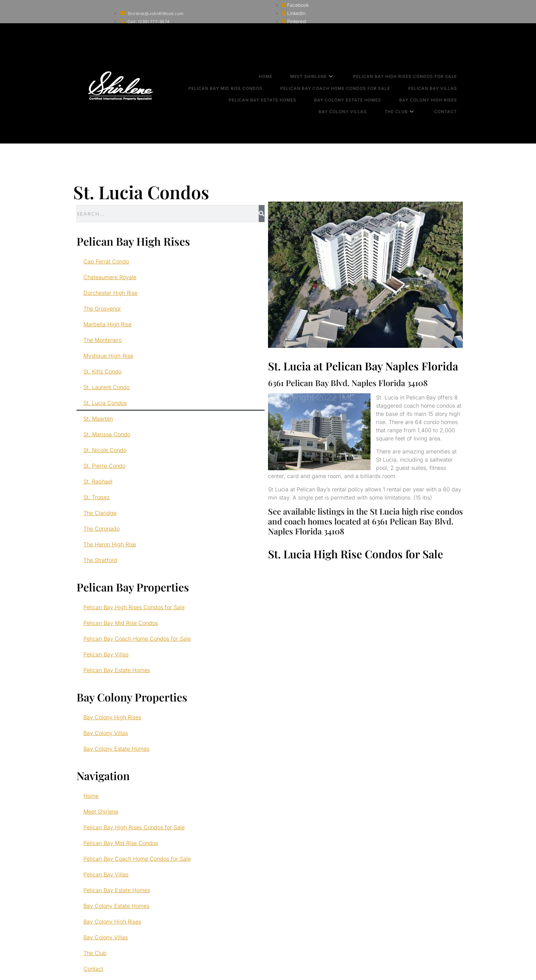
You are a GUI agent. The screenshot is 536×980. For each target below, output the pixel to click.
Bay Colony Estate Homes (359, 87)
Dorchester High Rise (110, 293)
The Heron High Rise (110, 544)
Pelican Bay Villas (439, 80)
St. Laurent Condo (106, 387)
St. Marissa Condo (107, 434)
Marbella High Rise (108, 324)
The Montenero (103, 340)
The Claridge (100, 513)
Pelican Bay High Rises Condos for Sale (412, 74)
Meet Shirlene (323, 75)
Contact (452, 93)
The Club (411, 93)
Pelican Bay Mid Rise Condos (241, 80)
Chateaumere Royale (110, 277)
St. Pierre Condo (104, 466)
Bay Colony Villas (358, 93)
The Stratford (100, 560)
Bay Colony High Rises (435, 87)
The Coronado (102, 529)
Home (281, 74)
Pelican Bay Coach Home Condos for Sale (346, 80)
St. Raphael (98, 481)
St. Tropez (97, 497)
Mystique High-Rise (108, 356)
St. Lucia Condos (105, 403)
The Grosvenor (102, 309)
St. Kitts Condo (102, 371)
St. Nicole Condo (105, 450)
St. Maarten (98, 419)
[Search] (262, 214)
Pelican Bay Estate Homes (278, 87)
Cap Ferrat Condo (106, 261)
